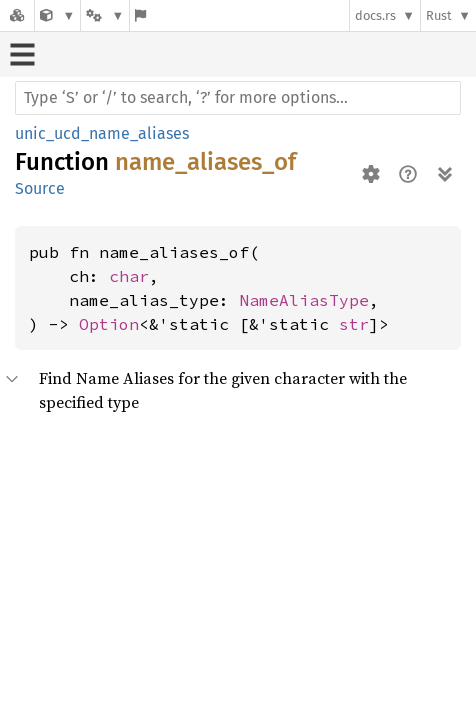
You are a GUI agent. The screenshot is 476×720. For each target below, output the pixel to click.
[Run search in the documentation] (238, 98)
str (354, 324)
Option (109, 324)
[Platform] (105, 15)
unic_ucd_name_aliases (102, 133)
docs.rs (375, 15)
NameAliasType (304, 300)
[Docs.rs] (17, 15)
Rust (439, 15)
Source (40, 188)
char (129, 276)
